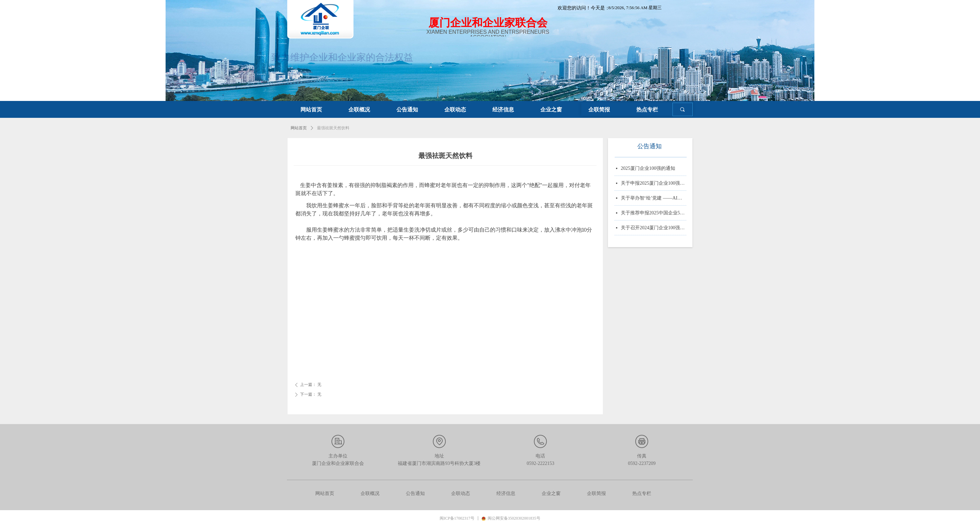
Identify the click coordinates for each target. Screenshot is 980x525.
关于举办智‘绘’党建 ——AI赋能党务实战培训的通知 (654, 199)
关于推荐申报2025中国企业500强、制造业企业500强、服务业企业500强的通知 (654, 214)
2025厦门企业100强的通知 (648, 169)
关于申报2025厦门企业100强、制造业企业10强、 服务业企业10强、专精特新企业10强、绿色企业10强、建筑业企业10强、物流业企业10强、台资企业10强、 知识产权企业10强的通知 (654, 184)
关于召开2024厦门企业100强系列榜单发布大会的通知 (654, 228)
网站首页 (299, 128)
